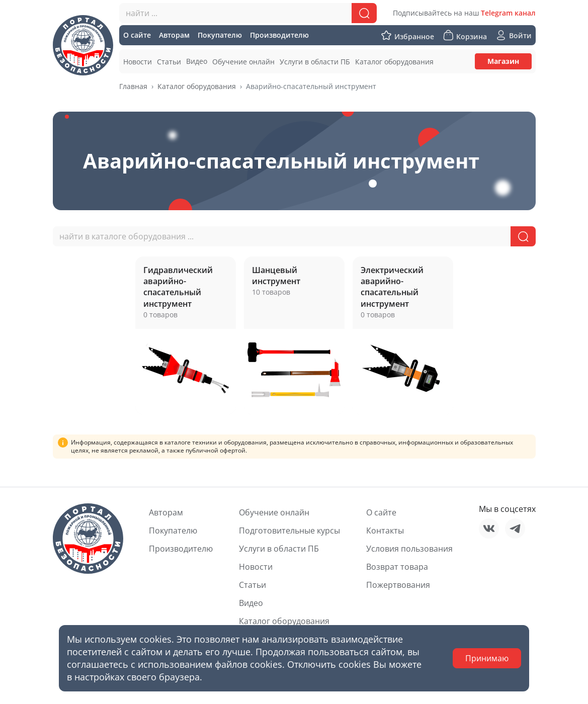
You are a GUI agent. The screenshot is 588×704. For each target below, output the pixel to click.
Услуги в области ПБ (279, 549)
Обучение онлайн (274, 512)
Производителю (181, 549)
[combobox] (248, 13)
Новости (256, 567)
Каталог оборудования (197, 86)
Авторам (166, 512)
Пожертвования (398, 585)
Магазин (503, 61)
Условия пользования (409, 549)
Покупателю (173, 531)
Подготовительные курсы (289, 531)
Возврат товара (397, 567)
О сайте (381, 512)
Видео (251, 603)
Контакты (385, 531)
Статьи (253, 585)
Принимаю (487, 658)
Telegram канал (508, 13)
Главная (133, 86)
